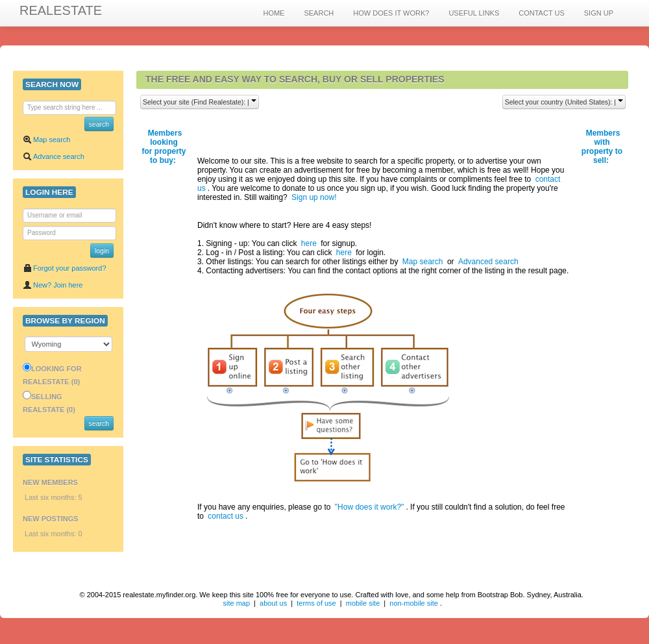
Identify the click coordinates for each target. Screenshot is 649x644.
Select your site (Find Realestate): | (200, 102)
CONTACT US (542, 13)
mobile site (363, 603)
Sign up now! (314, 197)
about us (273, 603)
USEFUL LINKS (474, 13)
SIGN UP (599, 13)
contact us (226, 516)
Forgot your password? (65, 268)
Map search (46, 140)
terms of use (316, 603)
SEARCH (319, 13)
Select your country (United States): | (564, 102)
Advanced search (488, 262)
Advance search (54, 156)
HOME (274, 13)
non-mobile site (414, 603)
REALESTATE (61, 10)
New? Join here (53, 285)
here (309, 243)
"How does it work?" (370, 507)
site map (236, 603)
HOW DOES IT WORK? (391, 13)
